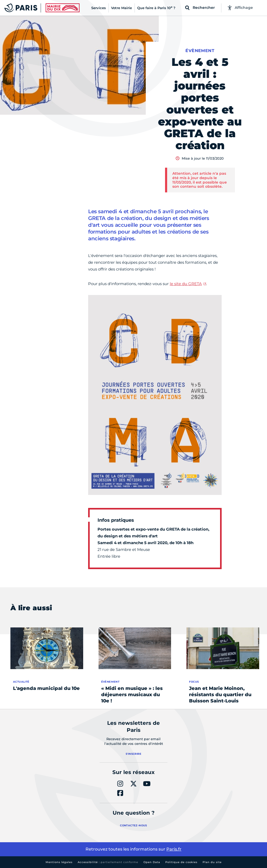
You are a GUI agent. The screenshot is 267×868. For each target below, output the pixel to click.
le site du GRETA (186, 284)
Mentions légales (59, 862)
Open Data (152, 862)
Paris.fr (174, 849)
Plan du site (212, 862)
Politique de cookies (181, 862)
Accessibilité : (108, 862)
